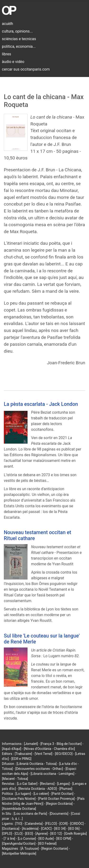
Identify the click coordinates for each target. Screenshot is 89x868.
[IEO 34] (60, 829)
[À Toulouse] (30, 849)
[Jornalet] (31, 744)
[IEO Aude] (46, 839)
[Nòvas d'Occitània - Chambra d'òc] (49, 749)
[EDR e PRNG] (21, 759)
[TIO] (19, 824)
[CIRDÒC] (77, 824)
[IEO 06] (74, 829)
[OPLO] (7, 834)
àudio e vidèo (13, 62)
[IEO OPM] (64, 839)
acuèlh (7, 24)
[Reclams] (47, 784)
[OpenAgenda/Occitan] (19, 844)
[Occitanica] (11, 829)
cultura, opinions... (17, 31)
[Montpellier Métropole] (19, 854)
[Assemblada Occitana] (19, 809)
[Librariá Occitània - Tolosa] (37, 764)
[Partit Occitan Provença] (56, 799)
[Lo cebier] (41, 794)
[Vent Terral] (43, 754)
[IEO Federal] (47, 844)
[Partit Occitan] (63, 794)
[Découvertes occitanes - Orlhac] (39, 769)
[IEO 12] (56, 834)
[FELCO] (51, 824)
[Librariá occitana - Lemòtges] (52, 774)
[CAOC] (46, 829)
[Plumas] (66, 789)
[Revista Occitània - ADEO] (37, 789)
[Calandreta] (34, 824)
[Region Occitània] (59, 804)
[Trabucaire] (23, 754)
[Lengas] (63, 784)
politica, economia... (19, 46)
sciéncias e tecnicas (19, 39)
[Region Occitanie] (55, 849)
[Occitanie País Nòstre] (19, 799)
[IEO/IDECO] (64, 754)
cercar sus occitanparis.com (26, 69)
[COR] (63, 824)
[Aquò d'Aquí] (12, 749)
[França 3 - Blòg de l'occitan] (61, 744)
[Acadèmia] (30, 829)
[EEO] (29, 834)
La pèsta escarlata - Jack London (41, 404)
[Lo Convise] (27, 839)
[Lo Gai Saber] (27, 784)
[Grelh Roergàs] (76, 834)
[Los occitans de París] (30, 814)
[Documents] (59, 814)
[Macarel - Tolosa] (15, 779)
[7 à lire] (9, 839)
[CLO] (18, 834)
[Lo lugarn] (23, 794)
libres (7, 54)
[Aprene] (42, 834)
